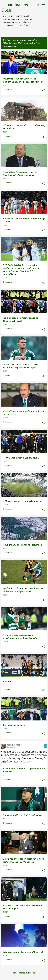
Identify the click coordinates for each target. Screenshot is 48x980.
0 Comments (8, 90)
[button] (43, 91)
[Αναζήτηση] (38, 5)
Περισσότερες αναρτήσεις (24, 973)
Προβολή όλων (9, 46)
